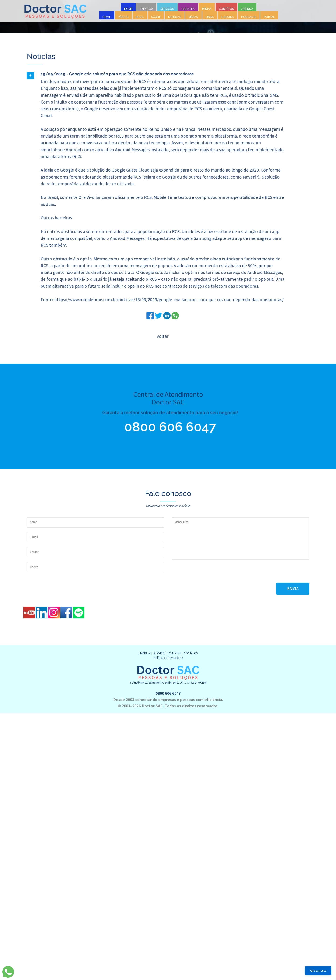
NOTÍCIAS (175, 17)
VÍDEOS (123, 17)
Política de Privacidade (168, 658)
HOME (128, 9)
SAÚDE (156, 17)
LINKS (210, 17)
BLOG (140, 17)
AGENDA (247, 9)
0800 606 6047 (166, 427)
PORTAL (269, 17)
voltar (162, 336)
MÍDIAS (207, 9)
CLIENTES (188, 9)
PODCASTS (249, 17)
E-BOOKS (227, 17)
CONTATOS (226, 9)
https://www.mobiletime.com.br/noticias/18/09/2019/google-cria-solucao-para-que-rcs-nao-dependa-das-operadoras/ (168, 300)
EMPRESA (147, 9)
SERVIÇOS (167, 9)
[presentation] (207, 573)
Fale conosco (318, 971)
